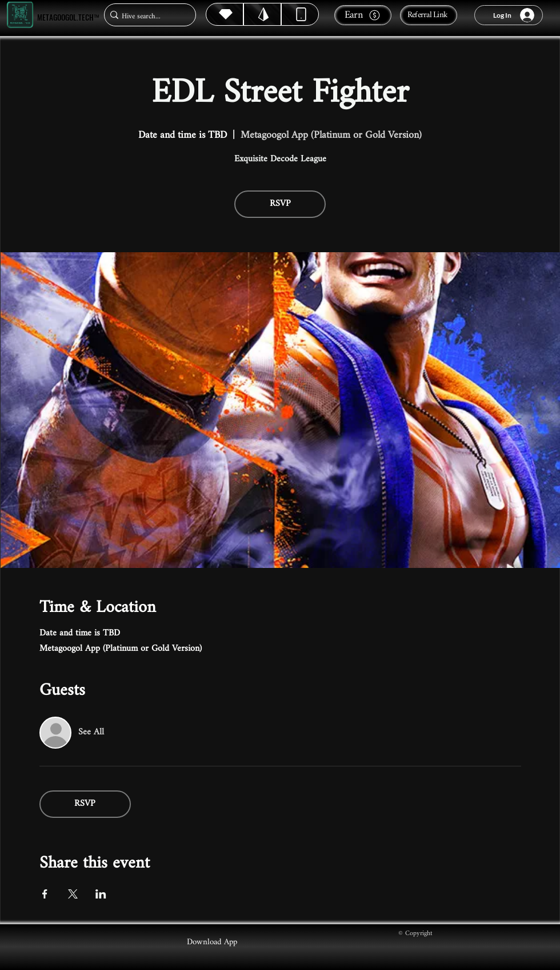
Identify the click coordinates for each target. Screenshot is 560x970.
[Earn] (363, 15)
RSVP (280, 204)
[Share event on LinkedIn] (101, 894)
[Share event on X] (73, 894)
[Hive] (225, 14)
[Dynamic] (300, 14)
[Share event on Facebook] (45, 894)
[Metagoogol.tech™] (20, 15)
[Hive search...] (147, 16)
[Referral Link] (429, 15)
